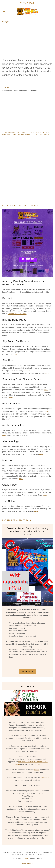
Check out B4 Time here (17, 314)
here (28, 371)
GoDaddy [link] (26, 859)
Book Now (27, 671)
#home (37, 770)
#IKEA (37, 764)
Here (15, 354)
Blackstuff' (48, 411)
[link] (27, 11)
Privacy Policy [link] (27, 863)
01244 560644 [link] (28, 3)
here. (47, 373)
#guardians (45, 778)
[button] (6, 11)
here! (36, 511)
